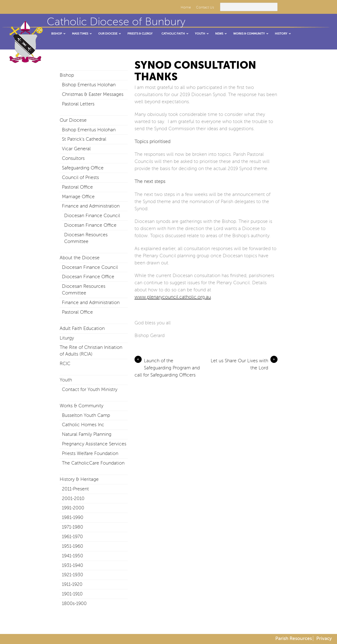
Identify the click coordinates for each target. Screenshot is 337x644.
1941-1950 (73, 556)
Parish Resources (294, 638)
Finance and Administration (91, 206)
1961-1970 (72, 537)
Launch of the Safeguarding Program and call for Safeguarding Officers (167, 367)
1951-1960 (73, 546)
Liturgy (67, 338)
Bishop (67, 75)
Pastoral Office (77, 187)
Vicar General (76, 149)
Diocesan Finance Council (92, 216)
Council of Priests (80, 177)
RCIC (65, 364)
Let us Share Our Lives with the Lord (244, 364)
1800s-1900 (74, 603)
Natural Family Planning (87, 434)
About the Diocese (80, 258)
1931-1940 (73, 565)
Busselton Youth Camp (86, 415)
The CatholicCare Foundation (93, 463)
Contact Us (205, 7)
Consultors (73, 158)
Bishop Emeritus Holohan (89, 85)
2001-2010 (73, 498)
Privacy (324, 638)
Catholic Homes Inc (83, 425)
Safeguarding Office (83, 168)
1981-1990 (73, 517)
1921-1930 (73, 575)
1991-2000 (73, 508)
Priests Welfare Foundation (90, 453)
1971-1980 (73, 527)
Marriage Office (78, 197)
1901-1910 (72, 594)
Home (186, 7)
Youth (66, 380)
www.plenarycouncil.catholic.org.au (173, 297)
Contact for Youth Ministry (90, 389)
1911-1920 (72, 584)
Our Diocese (73, 120)
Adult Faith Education (82, 328)
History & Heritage (79, 479)
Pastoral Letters (78, 104)
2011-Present (75, 489)
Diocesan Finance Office (90, 225)
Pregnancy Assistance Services (94, 444)
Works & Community (82, 406)
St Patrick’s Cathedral (84, 139)
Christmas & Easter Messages (93, 94)
